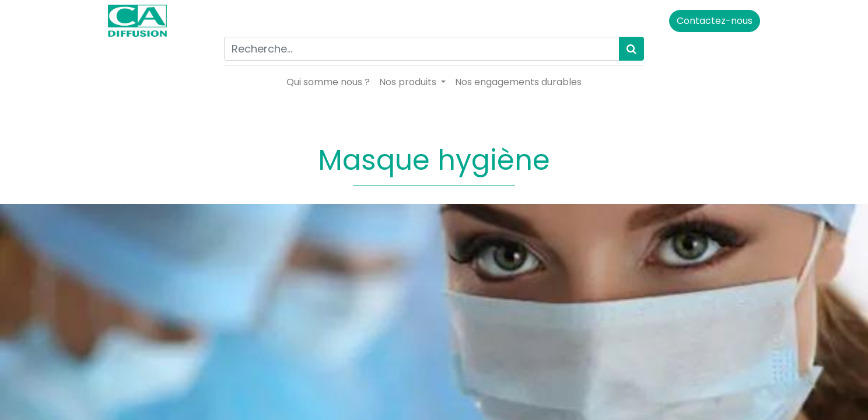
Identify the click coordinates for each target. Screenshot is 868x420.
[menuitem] (328, 82)
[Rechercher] (631, 49)
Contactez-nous (712, 21)
